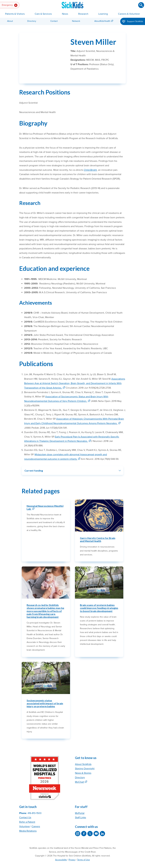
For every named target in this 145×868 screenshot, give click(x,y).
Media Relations (28, 823)
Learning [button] (103, 14)
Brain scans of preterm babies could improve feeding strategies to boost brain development (99, 601)
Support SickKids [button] (133, 22)
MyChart (80, 774)
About (10, 21)
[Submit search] (141, 5)
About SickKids (83, 757)
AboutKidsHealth (102, 21)
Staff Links (80, 810)
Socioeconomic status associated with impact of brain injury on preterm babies (45, 696)
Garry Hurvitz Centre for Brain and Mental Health (98, 532)
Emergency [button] (10, 5)
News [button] (65, 14)
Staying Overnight (85, 761)
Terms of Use (83, 852)
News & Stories (83, 766)
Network (76, 21)
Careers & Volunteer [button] (129, 14)
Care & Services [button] (43, 14)
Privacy (72, 852)
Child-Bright (90, 162)
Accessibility (61, 852)
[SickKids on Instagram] (78, 826)
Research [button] (83, 14)
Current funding (34, 463)
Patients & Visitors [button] (15, 14)
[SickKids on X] (90, 826)
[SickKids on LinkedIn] (102, 826)
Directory (32, 21)
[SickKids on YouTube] (96, 826)
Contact (54, 21)
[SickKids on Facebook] (84, 826)
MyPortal (80, 806)
